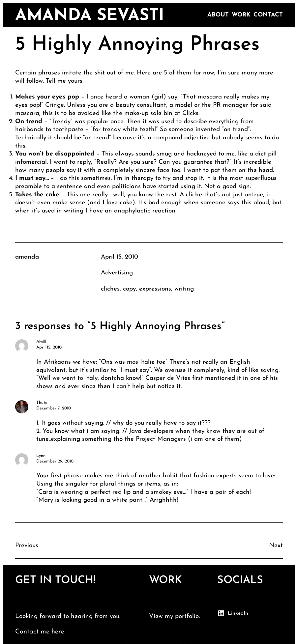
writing (184, 289)
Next (276, 546)
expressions (155, 289)
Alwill (41, 342)
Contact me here (40, 632)
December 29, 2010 (55, 461)
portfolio (187, 616)
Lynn (41, 456)
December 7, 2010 (54, 408)
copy (129, 289)
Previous (27, 546)
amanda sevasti (90, 16)
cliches (110, 289)
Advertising (117, 273)
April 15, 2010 (119, 257)
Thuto (42, 403)
